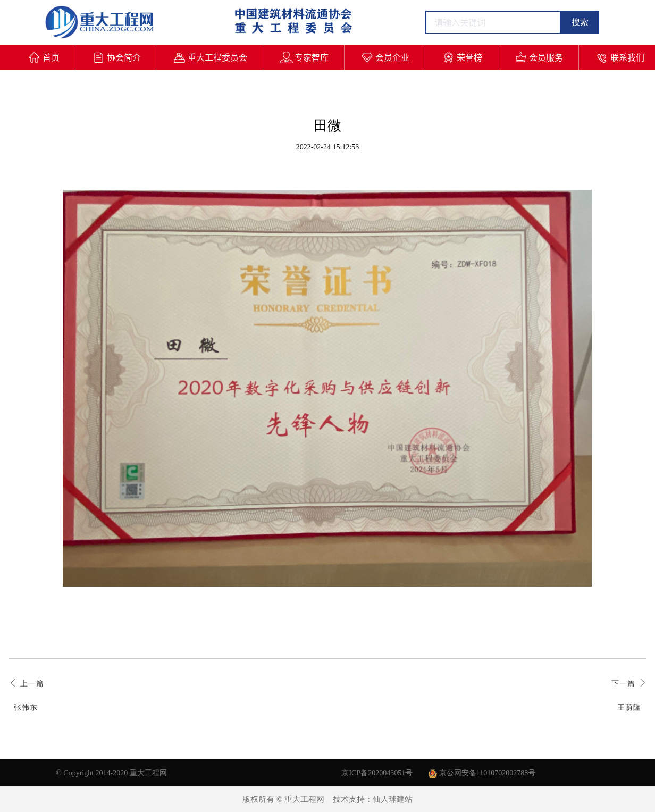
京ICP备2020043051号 (377, 773)
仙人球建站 (393, 799)
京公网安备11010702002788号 (482, 773)
